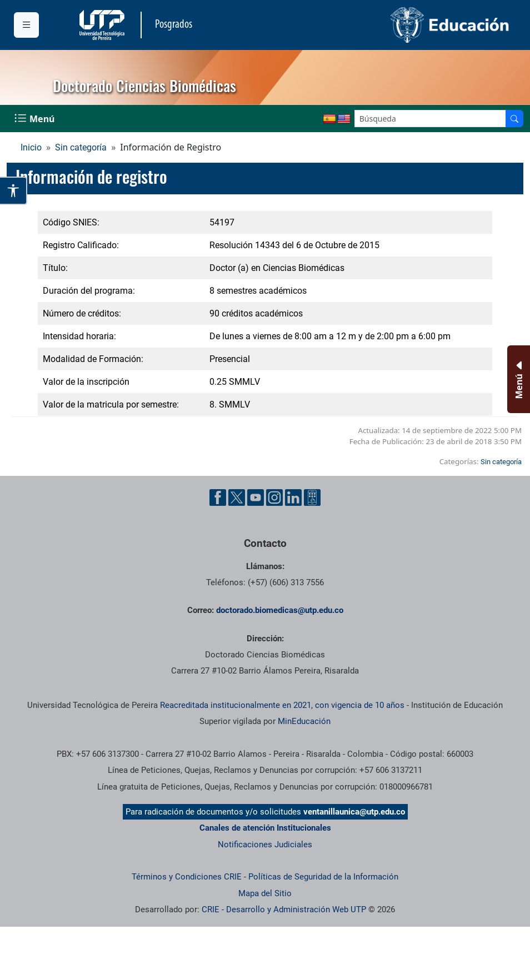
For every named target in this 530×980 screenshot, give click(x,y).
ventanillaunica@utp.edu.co (354, 812)
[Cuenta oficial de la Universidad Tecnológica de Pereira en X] (237, 497)
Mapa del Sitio (265, 893)
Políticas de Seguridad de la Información (323, 877)
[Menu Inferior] (517, 379)
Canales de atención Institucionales (265, 828)
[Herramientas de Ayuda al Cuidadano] (312, 497)
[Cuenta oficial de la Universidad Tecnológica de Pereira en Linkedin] (293, 497)
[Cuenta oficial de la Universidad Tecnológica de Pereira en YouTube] (256, 497)
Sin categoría (81, 147)
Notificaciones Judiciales (265, 845)
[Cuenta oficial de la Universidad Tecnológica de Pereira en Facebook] (218, 497)
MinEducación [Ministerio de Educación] (304, 721)
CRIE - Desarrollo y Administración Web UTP (284, 909)
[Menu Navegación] (36, 119)
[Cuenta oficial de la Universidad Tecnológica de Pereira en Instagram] (274, 497)
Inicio (31, 147)
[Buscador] (514, 119)
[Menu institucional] (26, 25)
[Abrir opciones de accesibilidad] (14, 191)
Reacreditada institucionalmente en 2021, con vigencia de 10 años (282, 705)
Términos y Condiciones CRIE (187, 877)
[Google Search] (430, 119)
